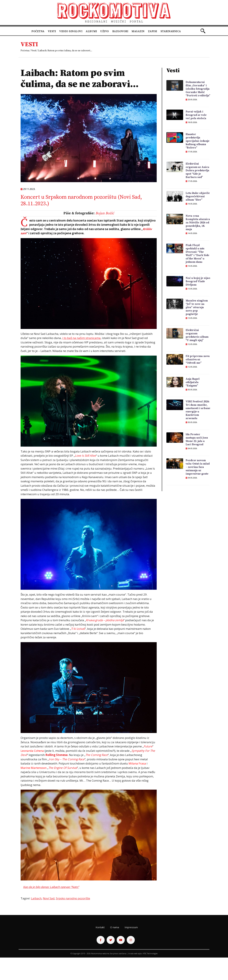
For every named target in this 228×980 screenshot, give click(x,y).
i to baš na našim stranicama (81, 338)
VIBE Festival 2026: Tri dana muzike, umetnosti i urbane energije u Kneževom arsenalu (198, 410)
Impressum (131, 927)
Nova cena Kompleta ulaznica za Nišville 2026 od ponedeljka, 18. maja (198, 223)
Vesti (52, 31)
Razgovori (120, 31)
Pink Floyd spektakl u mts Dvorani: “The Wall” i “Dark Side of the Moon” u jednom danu (197, 254)
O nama (115, 927)
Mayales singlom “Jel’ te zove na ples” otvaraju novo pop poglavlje (197, 307)
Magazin (138, 31)
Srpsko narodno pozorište (73, 898)
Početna (38, 31)
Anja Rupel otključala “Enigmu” (193, 382)
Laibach (36, 898)
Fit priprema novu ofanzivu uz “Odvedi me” (198, 359)
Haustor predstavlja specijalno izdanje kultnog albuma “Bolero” (198, 141)
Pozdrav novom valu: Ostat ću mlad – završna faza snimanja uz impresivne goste (198, 467)
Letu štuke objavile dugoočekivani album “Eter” (198, 196)
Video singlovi (71, 31)
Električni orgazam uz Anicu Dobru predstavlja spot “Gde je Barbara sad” (197, 170)
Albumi (91, 31)
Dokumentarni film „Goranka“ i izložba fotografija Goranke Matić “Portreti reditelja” (198, 89)
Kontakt (100, 927)
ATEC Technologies (150, 953)
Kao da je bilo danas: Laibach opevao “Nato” (51, 887)
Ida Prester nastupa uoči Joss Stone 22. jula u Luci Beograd (197, 439)
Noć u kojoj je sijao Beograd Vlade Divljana (198, 281)
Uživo (105, 31)
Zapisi (153, 31)
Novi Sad (49, 898)
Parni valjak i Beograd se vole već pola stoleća (196, 115)
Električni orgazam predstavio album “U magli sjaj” (197, 335)
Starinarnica (171, 31)
